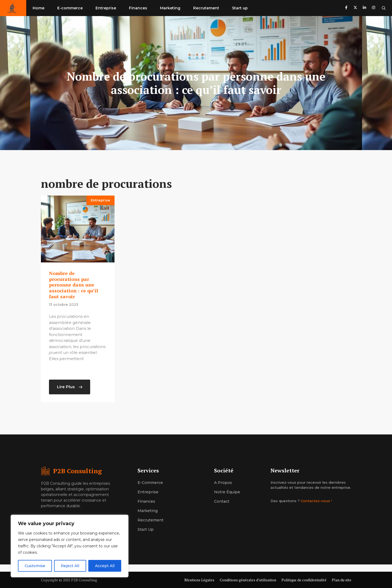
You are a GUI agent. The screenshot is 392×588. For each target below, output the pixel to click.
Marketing (170, 8)
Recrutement (206, 8)
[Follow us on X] (355, 8)
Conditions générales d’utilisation (248, 580)
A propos (223, 483)
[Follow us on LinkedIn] (364, 8)
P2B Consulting (77, 471)
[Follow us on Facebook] (346, 8)
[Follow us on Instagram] (374, 8)
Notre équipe (227, 492)
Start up (240, 8)
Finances (138, 8)
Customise (35, 566)
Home (39, 8)
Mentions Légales (199, 580)
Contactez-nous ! (316, 501)
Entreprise (106, 8)
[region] (70, 546)
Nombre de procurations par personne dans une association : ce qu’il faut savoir (73, 285)
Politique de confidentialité (304, 580)
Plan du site (342, 580)
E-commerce (70, 8)
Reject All (70, 566)
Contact (222, 501)
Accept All (105, 566)
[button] (384, 8)
